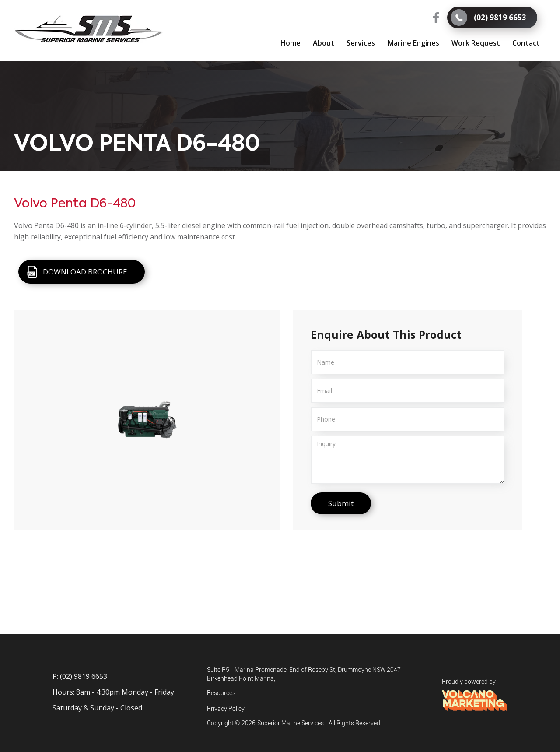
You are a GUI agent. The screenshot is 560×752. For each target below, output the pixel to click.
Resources (221, 693)
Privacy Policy (226, 709)
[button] (361, 43)
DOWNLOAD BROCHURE (85, 272)
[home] (89, 29)
